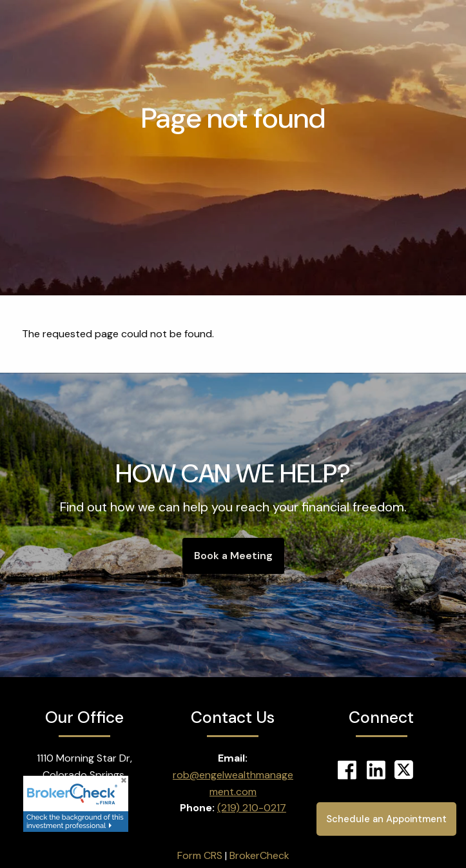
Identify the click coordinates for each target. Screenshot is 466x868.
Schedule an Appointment (382, 818)
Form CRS (200, 855)
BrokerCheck (259, 855)
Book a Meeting (233, 556)
